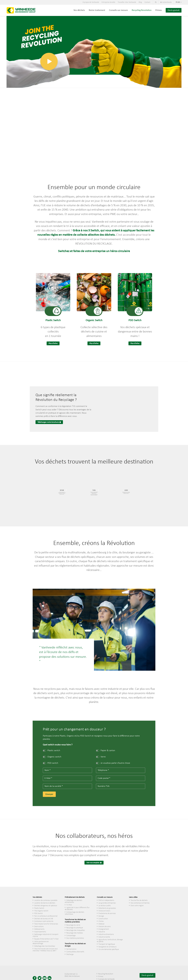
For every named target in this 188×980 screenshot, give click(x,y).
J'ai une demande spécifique (109, 949)
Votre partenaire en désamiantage (41, 943)
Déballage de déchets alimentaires (73, 901)
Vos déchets (79, 10)
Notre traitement (97, 10)
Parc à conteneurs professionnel (46, 916)
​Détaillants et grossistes (107, 908)
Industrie (102, 932)
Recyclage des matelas (75, 933)
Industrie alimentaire (106, 934)
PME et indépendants (106, 900)
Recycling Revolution (142, 10)
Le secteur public (105, 906)
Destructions (39, 927)
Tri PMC (69, 905)
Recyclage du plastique (75, 928)
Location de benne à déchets (45, 903)
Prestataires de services (107, 913)
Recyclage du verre (73, 925)
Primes (159, 10)
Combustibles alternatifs (75, 952)
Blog (140, 2)
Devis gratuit (174, 10)
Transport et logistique (107, 944)
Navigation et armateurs (107, 947)
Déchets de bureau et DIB (44, 919)
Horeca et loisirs (104, 911)
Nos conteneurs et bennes (140, 903)
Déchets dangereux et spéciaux (46, 906)
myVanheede (166, 2)
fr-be (179, 2)
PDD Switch (38, 913)
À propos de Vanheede (91, 2)
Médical (101, 924)
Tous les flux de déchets (139, 900)
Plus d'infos (53, 344)
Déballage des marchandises (45, 946)
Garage (101, 916)
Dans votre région (137, 906)
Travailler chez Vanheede (127, 2)
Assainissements (40, 932)
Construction (103, 919)
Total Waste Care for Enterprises (46, 924)
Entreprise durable (108, 2)
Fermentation (71, 949)
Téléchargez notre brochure (48, 422)
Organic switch (52, 757)
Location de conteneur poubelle (46, 900)
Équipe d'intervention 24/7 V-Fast (46, 939)
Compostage (71, 936)
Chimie (101, 921)
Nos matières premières (75, 938)
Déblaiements (39, 929)
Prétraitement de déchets (75, 897)
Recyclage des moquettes (76, 930)
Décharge (70, 954)
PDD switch (50, 763)
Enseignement (104, 929)
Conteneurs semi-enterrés (44, 921)
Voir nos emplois (93, 863)
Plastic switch (51, 751)
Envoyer (49, 794)
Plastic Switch (39, 908)
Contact (147, 2)
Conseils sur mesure (118, 10)
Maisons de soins (105, 927)
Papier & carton (105, 751)
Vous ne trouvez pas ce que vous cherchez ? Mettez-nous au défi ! (45, 950)
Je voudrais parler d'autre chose (113, 763)
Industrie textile (104, 937)
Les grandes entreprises (107, 903)
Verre (101, 757)
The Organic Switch (41, 911)
